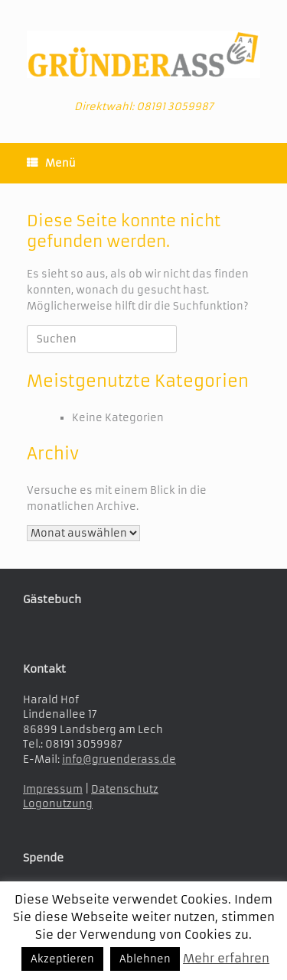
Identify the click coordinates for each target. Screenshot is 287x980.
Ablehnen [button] (145, 959)
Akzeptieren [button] (62, 959)
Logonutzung (58, 804)
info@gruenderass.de (119, 759)
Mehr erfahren (226, 958)
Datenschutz (125, 789)
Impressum (53, 789)
